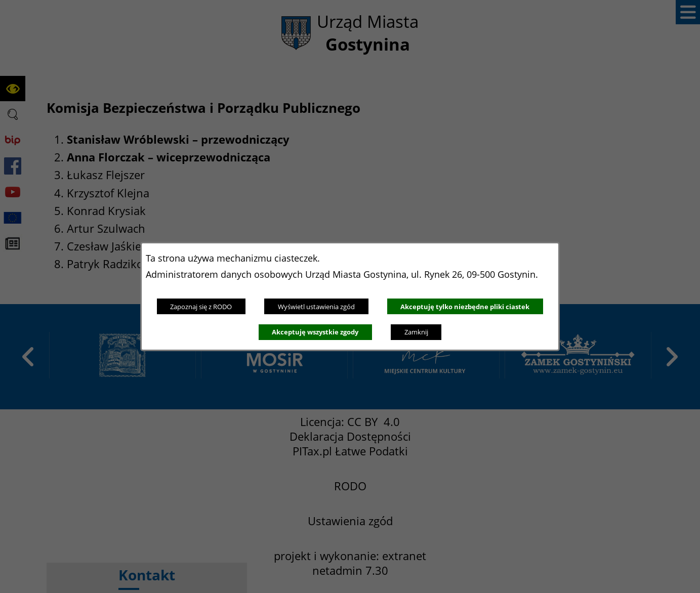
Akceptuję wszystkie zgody (315, 332)
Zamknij (416, 332)
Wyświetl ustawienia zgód (316, 307)
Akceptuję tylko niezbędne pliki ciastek (465, 307)
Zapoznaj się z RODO (201, 307)
